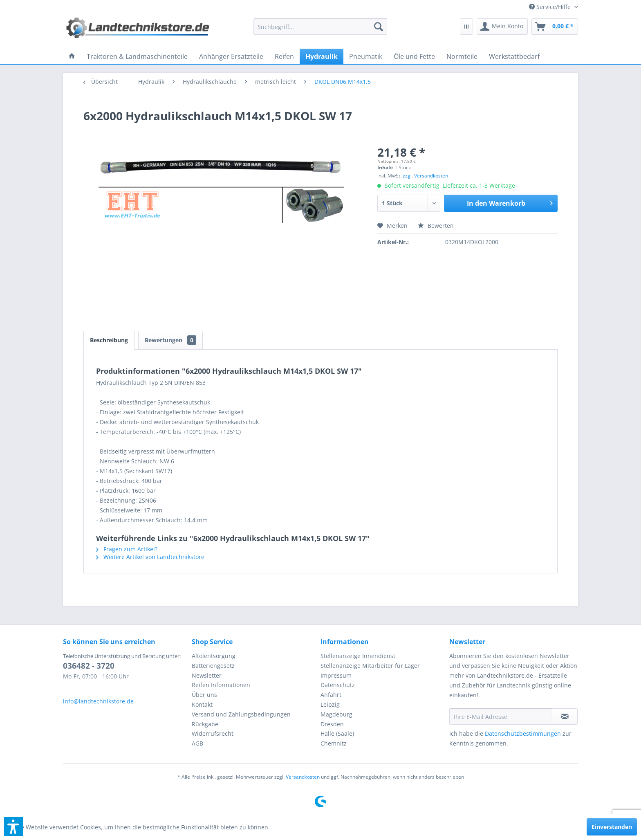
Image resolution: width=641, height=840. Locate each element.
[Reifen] (284, 56)
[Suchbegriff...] (320, 27)
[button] (13, 827)
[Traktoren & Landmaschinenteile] (137, 56)
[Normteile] (462, 56)
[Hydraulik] (322, 56)
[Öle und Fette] (414, 56)
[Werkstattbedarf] (514, 56)
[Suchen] (379, 27)
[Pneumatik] (366, 56)
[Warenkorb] (555, 27)
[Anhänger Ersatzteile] (231, 56)
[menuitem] (550, 7)
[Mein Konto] (502, 27)
